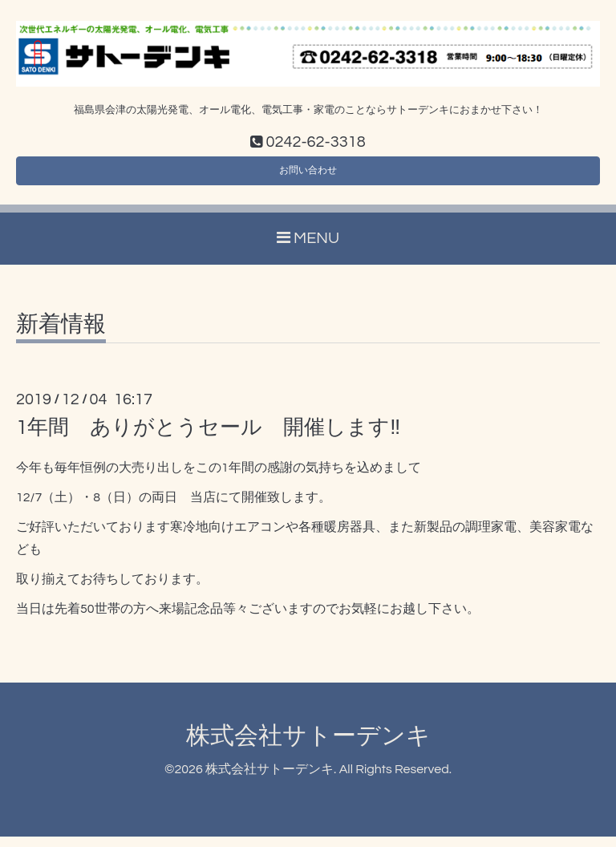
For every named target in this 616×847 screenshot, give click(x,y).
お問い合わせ (308, 176)
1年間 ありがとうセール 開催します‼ (208, 437)
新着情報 (61, 334)
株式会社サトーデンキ (308, 746)
